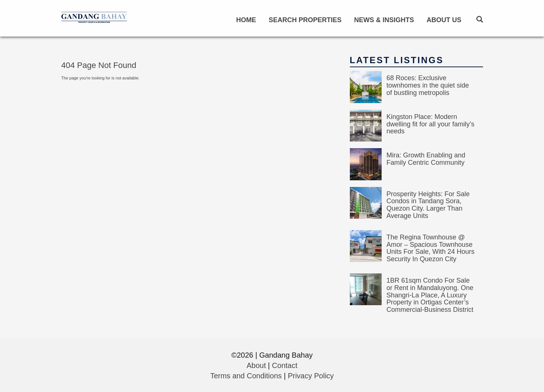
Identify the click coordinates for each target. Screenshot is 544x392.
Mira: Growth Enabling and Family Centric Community (426, 159)
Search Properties (305, 20)
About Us (444, 20)
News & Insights (384, 20)
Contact (285, 365)
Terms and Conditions (246, 376)
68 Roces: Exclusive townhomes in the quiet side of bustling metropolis (428, 85)
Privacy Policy (311, 376)
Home (246, 20)
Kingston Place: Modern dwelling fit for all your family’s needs (430, 124)
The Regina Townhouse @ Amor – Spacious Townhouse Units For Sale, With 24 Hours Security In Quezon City (430, 248)
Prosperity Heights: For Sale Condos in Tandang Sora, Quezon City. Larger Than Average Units (428, 205)
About (256, 365)
